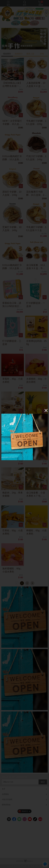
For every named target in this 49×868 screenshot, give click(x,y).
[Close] (46, 410)
